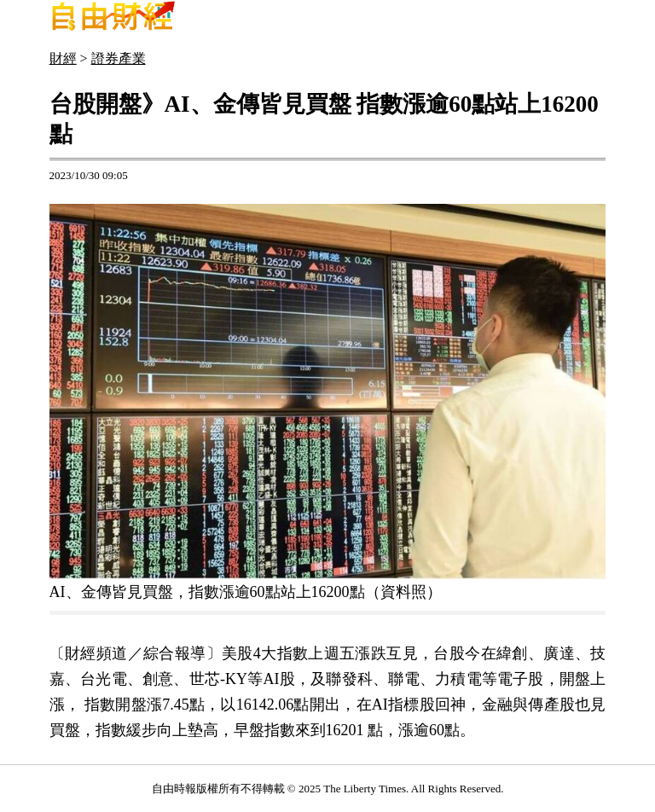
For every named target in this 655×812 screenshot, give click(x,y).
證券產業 (119, 58)
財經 (63, 58)
